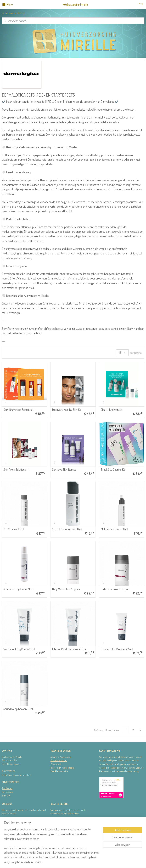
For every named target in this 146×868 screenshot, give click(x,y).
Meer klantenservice (59, 771)
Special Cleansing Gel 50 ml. (67, 529)
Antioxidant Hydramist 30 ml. (19, 589)
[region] (52, 847)
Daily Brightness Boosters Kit (19, 410)
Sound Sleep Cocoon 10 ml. (18, 709)
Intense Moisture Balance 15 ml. (69, 649)
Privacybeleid (56, 764)
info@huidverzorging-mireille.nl (17, 775)
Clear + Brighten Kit (112, 410)
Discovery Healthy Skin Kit (67, 410)
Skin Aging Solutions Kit (16, 470)
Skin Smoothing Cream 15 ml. (19, 649)
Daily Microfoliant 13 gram (66, 589)
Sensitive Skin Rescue (64, 470)
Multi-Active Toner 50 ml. (115, 529)
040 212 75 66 (9, 771)
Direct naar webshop (13, 13)
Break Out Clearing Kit (113, 470)
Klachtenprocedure (59, 760)
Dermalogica (7, 792)
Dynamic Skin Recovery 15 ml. (117, 649)
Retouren (54, 768)
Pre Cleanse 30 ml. (14, 529)
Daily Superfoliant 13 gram (115, 589)
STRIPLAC (6, 796)
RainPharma (7, 788)
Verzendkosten (68, 768)
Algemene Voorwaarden (61, 757)
